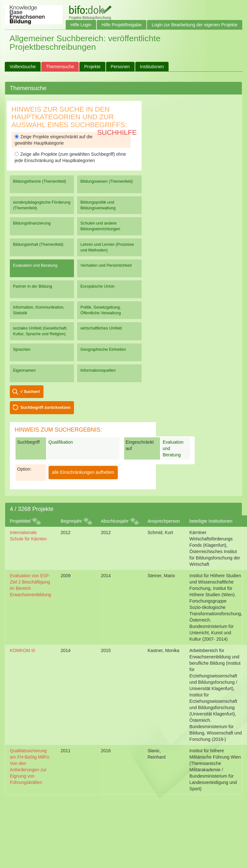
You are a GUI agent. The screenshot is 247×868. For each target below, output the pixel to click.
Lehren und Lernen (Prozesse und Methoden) (107, 247)
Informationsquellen (98, 370)
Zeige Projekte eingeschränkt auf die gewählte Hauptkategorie (53, 140)
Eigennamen (24, 370)
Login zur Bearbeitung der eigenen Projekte (195, 25)
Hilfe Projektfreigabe (122, 25)
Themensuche (60, 67)
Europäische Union (97, 286)
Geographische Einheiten (103, 349)
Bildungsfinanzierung (32, 223)
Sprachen (22, 349)
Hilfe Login (81, 25)
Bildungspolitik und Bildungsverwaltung (98, 205)
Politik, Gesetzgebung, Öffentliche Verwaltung (100, 310)
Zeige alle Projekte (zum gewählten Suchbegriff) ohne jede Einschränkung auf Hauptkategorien (70, 157)
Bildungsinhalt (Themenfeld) (38, 244)
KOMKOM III (22, 650)
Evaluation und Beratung (35, 265)
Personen (120, 67)
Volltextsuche (23, 67)
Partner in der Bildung (33, 286)
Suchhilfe (117, 132)
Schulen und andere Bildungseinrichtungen (100, 226)
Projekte (92, 67)
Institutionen (152, 67)
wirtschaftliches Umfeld (101, 328)
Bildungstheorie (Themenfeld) (40, 181)
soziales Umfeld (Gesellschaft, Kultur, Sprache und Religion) (40, 331)
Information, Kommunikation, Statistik (39, 310)
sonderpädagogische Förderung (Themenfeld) (42, 205)
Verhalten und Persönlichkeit (106, 265)
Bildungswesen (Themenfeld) (107, 181)
